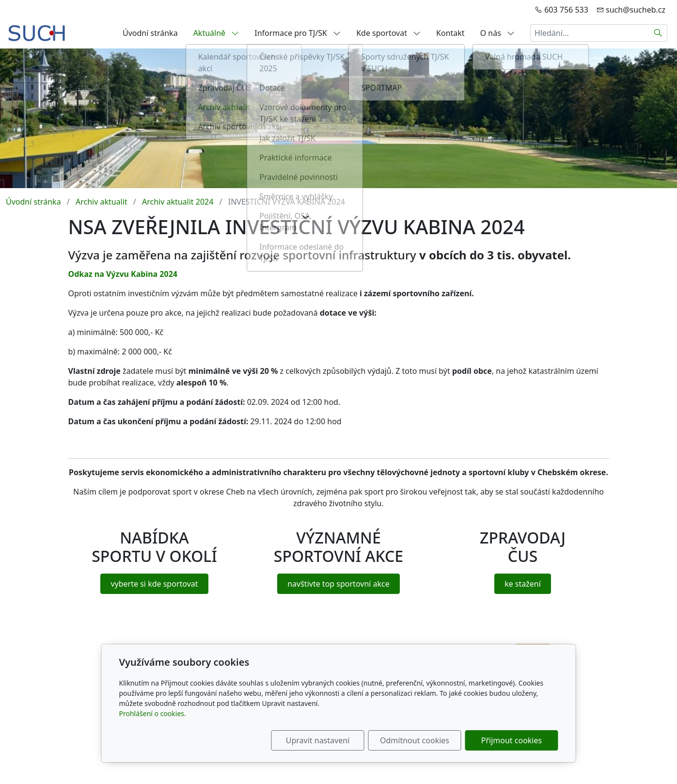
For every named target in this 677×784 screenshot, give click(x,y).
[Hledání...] (590, 33)
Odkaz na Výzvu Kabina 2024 (123, 274)
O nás (497, 33)
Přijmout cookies (512, 740)
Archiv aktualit (102, 202)
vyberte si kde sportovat (154, 584)
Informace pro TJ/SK (298, 33)
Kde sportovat (388, 33)
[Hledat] (658, 33)
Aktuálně (216, 33)
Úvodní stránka (150, 33)
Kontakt (450, 33)
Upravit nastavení (318, 740)
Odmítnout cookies (415, 740)
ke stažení (523, 584)
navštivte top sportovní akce (338, 584)
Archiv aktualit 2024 (178, 202)
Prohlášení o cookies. (153, 713)
